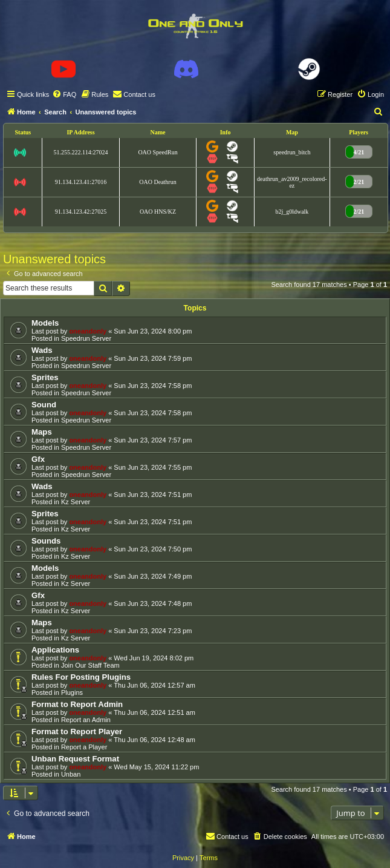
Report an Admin (86, 720)
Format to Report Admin (77, 704)
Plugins (72, 692)
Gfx (38, 459)
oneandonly (88, 331)
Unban (71, 774)
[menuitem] (64, 94)
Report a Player (84, 747)
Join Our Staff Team (90, 665)
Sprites (45, 377)
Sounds (46, 541)
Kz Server (76, 502)
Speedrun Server (86, 338)
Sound (44, 405)
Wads (42, 350)
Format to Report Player (77, 732)
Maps (42, 432)
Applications (55, 650)
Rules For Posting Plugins (81, 677)
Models (45, 323)
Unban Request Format (75, 759)
